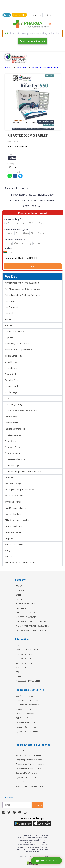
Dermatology (11, 368)
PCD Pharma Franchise (26, 718)
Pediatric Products (13, 514)
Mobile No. (9, 248)
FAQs (18, 672)
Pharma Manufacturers (26, 782)
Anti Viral (9, 313)
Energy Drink (11, 374)
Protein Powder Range (15, 526)
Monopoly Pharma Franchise (28, 709)
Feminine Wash (12, 386)
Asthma (8, 325)
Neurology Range (13, 447)
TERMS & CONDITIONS (25, 604)
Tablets (8, 557)
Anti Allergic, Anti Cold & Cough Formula (23, 289)
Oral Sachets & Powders (16, 496)
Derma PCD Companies (26, 723)
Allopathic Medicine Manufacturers (31, 764)
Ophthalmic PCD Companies (28, 705)
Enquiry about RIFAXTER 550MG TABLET (33, 258)
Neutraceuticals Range (15, 459)
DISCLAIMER (21, 608)
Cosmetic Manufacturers (26, 773)
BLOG (18, 645)
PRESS (19, 676)
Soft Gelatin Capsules (14, 544)
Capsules (9, 338)
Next (33, 266)
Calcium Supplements (15, 331)
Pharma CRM (20, 15)
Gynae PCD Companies (26, 714)
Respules (9, 538)
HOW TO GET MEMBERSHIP (27, 650)
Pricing (7, 15)
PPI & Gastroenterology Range (18, 520)
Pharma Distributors (24, 736)
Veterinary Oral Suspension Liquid (20, 563)
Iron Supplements (13, 435)
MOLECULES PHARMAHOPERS (28, 681)
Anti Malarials (11, 301)
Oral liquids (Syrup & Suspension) (20, 490)
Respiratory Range (13, 532)
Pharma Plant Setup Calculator (31, 630)
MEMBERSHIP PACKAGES (26, 617)
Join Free (36, 15)
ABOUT (19, 586)
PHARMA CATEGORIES (25, 654)
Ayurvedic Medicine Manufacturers (31, 755)
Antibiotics (10, 319)
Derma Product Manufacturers (29, 769)
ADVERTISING (22, 668)
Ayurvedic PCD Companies (27, 731)
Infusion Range (12, 417)
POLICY (19, 599)
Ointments (10, 478)
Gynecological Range (14, 405)
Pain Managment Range (15, 508)
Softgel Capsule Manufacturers (29, 760)
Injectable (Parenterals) (15, 429)
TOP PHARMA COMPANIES (27, 663)
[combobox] (32, 33)
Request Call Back (46, 861)
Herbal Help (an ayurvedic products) (21, 411)
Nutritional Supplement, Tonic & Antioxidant (24, 471)
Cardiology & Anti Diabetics (17, 344)
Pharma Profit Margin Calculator (32, 626)
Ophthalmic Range (13, 484)
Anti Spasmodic (12, 307)
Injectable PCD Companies (27, 700)
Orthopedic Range (13, 502)
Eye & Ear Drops (12, 380)
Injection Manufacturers (26, 777)
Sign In (50, 15)
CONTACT (20, 590)
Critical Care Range (13, 356)
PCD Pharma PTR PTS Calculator (31, 622)
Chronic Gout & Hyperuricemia (19, 350)
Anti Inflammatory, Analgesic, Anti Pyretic (23, 295)
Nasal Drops (11, 441)
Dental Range (11, 362)
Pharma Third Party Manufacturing (30, 751)
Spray (8, 551)
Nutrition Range (12, 465)
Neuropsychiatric (13, 453)
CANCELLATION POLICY (26, 613)
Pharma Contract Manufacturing (29, 786)
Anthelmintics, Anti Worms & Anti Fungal (23, 283)
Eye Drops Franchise (24, 696)
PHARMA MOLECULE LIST (26, 659)
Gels (7, 398)
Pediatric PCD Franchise (26, 727)
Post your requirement (32, 41)
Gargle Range (11, 392)
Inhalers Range (12, 423)
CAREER (19, 595)
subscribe (38, 805)
